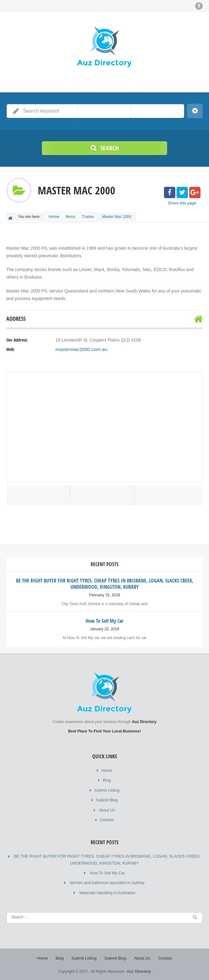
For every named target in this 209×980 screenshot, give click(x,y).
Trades (95, 215)
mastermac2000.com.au (79, 355)
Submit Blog (107, 803)
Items (75, 215)
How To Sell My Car (107, 874)
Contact (107, 822)
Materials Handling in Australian (107, 893)
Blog (107, 784)
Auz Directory (139, 971)
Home (55, 215)
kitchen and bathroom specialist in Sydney (107, 883)
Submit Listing (107, 794)
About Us (107, 813)
